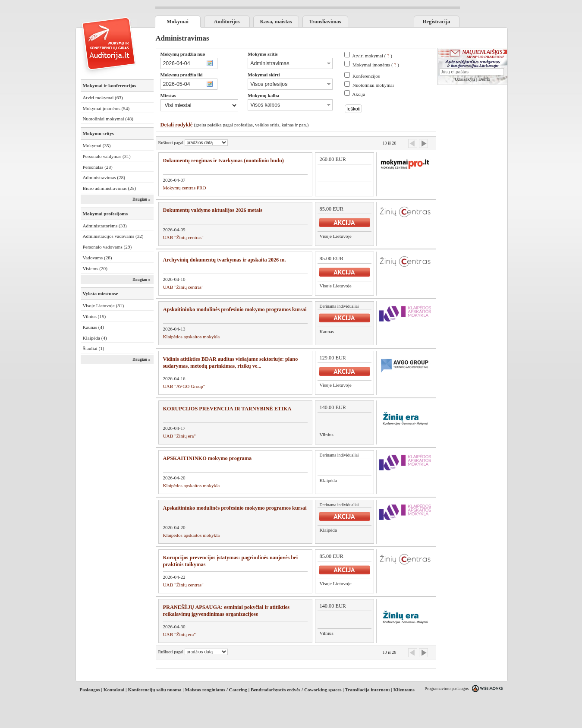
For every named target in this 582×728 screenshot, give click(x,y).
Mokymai (178, 22)
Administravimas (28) (104, 177)
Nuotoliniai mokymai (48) (108, 119)
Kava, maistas (276, 22)
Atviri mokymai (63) (103, 98)
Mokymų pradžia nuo (183, 54)
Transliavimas (325, 22)
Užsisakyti (465, 79)
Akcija (359, 94)
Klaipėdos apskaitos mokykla (192, 337)
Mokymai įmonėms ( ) (376, 65)
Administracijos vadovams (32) (113, 236)
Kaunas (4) (93, 327)
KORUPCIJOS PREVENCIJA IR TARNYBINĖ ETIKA (227, 409)
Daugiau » (142, 199)
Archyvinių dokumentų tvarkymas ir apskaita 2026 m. (225, 260)
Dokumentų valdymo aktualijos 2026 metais (213, 210)
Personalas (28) (98, 167)
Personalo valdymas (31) (107, 156)
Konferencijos (366, 76)
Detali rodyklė (177, 125)
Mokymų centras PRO (185, 188)
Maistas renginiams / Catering (216, 690)
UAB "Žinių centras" (183, 237)
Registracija (437, 22)
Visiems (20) (95, 268)
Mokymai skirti (264, 75)
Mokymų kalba (263, 95)
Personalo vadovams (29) (107, 247)
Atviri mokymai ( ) (372, 56)
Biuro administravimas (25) (110, 188)
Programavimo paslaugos (447, 689)
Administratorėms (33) (105, 226)
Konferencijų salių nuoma (154, 690)
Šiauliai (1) (94, 348)
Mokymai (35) (97, 145)
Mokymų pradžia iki (182, 75)
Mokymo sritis (263, 54)
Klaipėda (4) (95, 338)
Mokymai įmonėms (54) (106, 108)
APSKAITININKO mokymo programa (208, 458)
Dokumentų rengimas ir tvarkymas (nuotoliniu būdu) (223, 161)
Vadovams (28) (98, 258)
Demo (484, 79)
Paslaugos (90, 690)
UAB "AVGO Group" (184, 386)
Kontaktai (114, 690)
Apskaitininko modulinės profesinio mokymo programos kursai (235, 309)
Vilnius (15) (94, 316)
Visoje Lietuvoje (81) (104, 306)
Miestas (168, 95)
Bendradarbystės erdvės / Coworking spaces (296, 690)
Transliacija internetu (368, 690)
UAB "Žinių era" (179, 436)
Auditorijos (227, 22)
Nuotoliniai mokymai (373, 85)
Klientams (404, 690)
